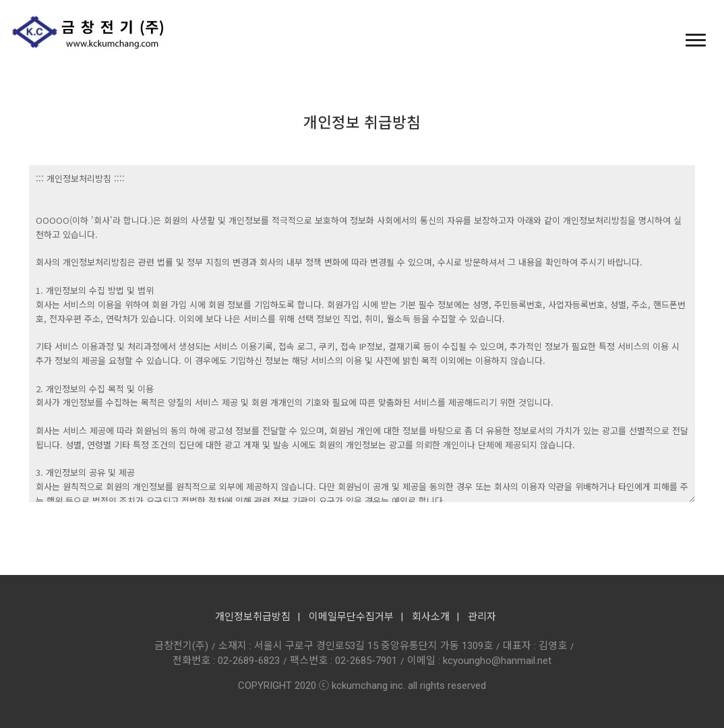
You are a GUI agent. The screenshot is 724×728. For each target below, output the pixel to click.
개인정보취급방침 (253, 617)
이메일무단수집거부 (351, 617)
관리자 (482, 617)
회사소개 (431, 617)
